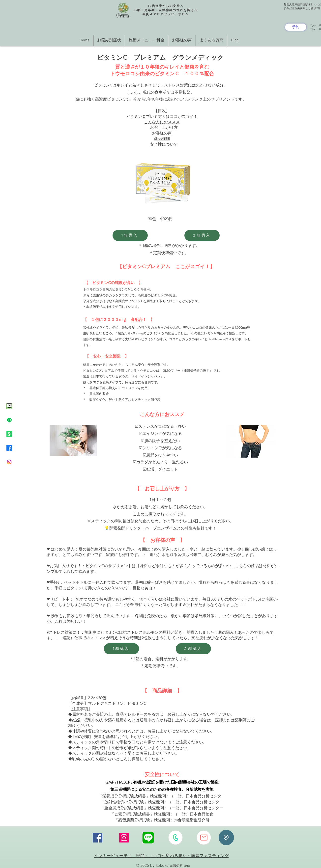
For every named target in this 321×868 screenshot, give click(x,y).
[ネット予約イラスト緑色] (9, 406)
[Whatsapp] (9, 434)
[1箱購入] (130, 235)
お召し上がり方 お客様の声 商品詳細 (164, 133)
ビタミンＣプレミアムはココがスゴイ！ (162, 117)
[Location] (226, 838)
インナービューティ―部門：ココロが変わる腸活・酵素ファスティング (161, 856)
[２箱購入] (202, 235)
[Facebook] (9, 448)
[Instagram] (9, 462)
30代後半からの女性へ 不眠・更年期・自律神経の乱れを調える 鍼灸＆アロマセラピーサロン (166, 10)
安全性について (164, 144)
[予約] (296, 27)
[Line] (9, 420)
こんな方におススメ (162, 122)
